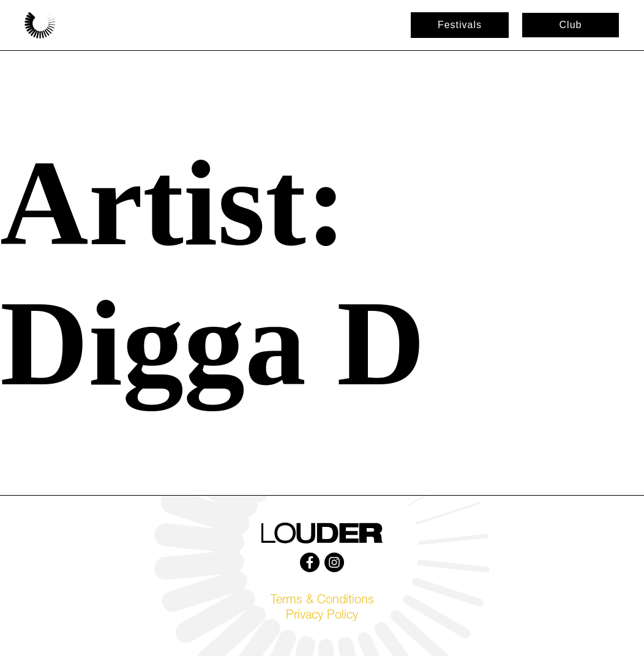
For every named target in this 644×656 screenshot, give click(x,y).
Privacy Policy (322, 616)
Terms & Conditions (322, 601)
